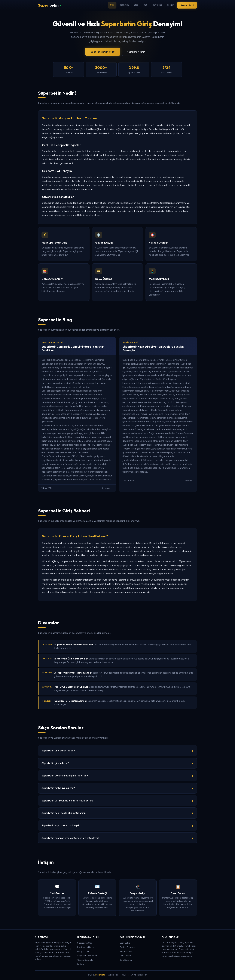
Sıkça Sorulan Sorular (87, 956)
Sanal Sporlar (126, 960)
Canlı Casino (126, 956)
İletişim (171, 5)
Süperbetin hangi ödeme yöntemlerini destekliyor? (70, 838)
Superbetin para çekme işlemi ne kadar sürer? (67, 800)
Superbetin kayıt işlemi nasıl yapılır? (62, 825)
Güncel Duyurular (85, 960)
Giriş (112, 5)
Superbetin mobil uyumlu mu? (58, 788)
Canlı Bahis (125, 943)
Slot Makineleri (126, 951)
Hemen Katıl (187, 5)
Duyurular (157, 5)
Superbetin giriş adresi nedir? (58, 750)
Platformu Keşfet (136, 52)
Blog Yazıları (83, 951)
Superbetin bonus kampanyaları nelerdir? (65, 775)
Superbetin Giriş (85, 943)
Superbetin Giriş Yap (103, 52)
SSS (145, 5)
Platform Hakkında (86, 947)
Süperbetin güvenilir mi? (55, 763)
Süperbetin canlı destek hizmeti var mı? (64, 813)
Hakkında (124, 5)
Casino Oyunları (127, 947)
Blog (136, 5)
